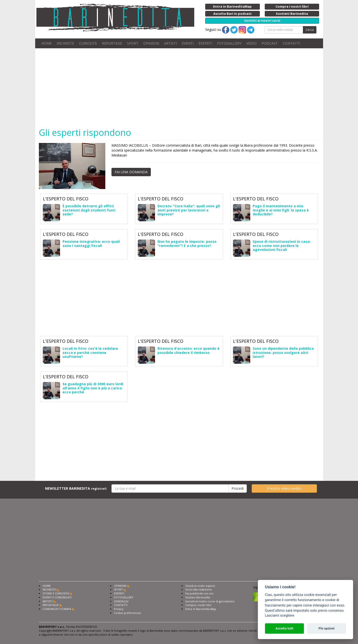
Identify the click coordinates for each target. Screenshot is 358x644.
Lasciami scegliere (280, 616)
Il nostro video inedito (284, 488)
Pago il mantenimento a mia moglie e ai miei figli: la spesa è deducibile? (281, 210)
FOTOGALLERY (229, 43)
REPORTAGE (112, 43)
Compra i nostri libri (198, 605)
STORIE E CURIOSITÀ (56, 593)
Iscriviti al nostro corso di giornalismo (210, 601)
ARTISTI (171, 43)
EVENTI (188, 43)
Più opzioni (326, 628)
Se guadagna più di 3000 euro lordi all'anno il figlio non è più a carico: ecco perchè (93, 388)
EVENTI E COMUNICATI (57, 597)
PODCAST (270, 43)
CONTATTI (291, 43)
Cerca (310, 30)
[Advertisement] (187, 88)
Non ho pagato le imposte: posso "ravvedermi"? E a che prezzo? (187, 244)
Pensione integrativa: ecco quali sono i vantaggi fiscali (91, 244)
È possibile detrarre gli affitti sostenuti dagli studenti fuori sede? (89, 210)
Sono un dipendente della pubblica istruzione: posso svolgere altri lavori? (283, 353)
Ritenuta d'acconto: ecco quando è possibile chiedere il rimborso (188, 350)
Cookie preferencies (127, 613)
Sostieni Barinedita (198, 597)
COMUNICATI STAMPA (57, 609)
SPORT (133, 43)
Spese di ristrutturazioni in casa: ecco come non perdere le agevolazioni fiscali (282, 246)
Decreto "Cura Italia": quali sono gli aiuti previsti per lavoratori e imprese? (189, 210)
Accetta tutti (284, 628)
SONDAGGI (121, 601)
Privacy (119, 609)
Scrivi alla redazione (199, 589)
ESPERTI (205, 43)
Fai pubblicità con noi (199, 593)
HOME (47, 43)
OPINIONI (151, 43)
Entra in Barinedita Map (201, 609)
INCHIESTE (65, 43)
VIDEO (251, 43)
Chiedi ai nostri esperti (200, 586)
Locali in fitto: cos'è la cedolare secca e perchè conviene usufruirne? (90, 353)
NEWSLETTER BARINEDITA (76, 488)
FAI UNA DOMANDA (131, 172)
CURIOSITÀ (88, 43)
